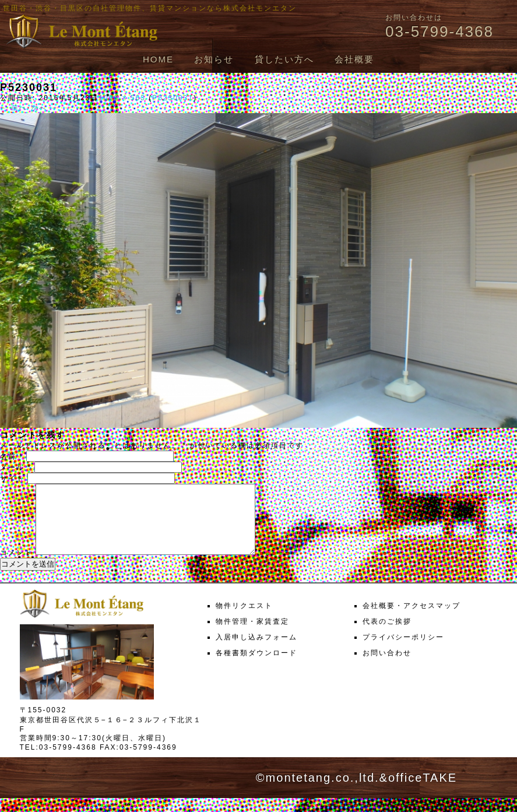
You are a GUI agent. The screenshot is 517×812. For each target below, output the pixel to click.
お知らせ (214, 59)
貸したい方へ (284, 59)
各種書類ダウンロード (256, 667)
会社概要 (354, 59)
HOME (158, 59)
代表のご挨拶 (387, 635)
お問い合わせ (387, 667)
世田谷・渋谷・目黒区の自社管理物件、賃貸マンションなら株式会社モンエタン (150, 8)
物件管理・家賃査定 (252, 635)
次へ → (45, 108)
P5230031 (173, 98)
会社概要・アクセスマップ (412, 620)
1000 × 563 (122, 98)
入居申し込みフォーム (256, 651)
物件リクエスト (244, 620)
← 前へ (14, 108)
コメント (16, 567)
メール (16, 467)
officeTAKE (423, 792)
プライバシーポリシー (403, 651)
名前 (12, 456)
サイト (12, 479)
